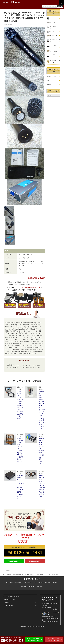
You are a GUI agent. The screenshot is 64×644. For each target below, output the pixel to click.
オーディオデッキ (55, 51)
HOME (4, 575)
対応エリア (43, 583)
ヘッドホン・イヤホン (55, 56)
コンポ (52, 32)
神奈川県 (39, 587)
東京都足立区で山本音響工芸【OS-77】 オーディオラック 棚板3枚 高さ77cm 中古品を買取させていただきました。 (20, 451)
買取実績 (9, 575)
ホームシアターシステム (55, 27)
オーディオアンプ (55, 22)
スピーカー (53, 18)
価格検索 (60, 6)
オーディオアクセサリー (55, 62)
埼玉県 (31, 587)
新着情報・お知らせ (52, 76)
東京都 (23, 587)
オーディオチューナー (55, 46)
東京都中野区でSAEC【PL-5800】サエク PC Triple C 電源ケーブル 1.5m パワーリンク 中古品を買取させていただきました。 (20, 406)
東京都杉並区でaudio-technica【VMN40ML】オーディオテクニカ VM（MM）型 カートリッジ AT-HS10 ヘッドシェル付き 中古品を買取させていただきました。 (42, 410)
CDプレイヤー (54, 36)
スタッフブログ (51, 80)
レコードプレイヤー (55, 41)
